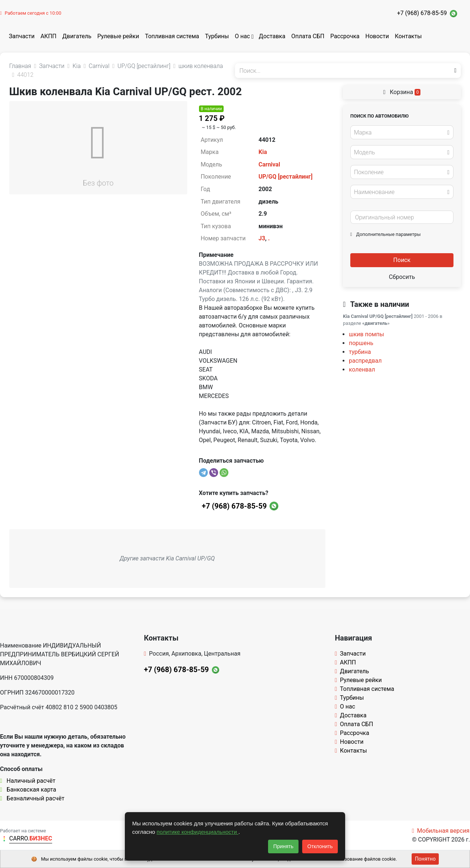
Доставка (272, 36)
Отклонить (320, 846)
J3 (262, 238)
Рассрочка (345, 36)
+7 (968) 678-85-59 (422, 13)
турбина (360, 352)
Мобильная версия (441, 831)
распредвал (365, 361)
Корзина (402, 92)
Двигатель (77, 36)
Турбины (217, 36)
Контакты (408, 36)
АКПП (48, 36)
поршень (361, 343)
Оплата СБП (308, 36)
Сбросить (402, 277)
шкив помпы (366, 334)
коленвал (362, 370)
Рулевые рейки (118, 36)
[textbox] (400, 133)
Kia (263, 152)
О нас (242, 36)
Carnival (269, 164)
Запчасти (22, 36)
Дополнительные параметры (386, 234)
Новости (377, 36)
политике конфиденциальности (198, 832)
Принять (283, 846)
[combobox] (402, 132)
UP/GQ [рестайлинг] (285, 177)
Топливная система (172, 36)
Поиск (402, 260)
